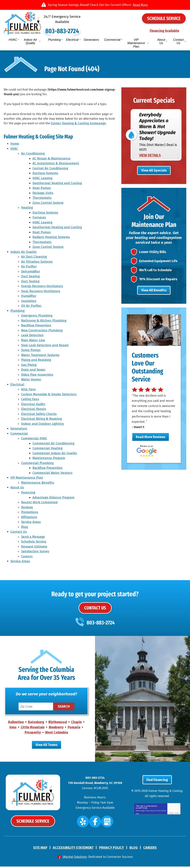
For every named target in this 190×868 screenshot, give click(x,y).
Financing (29, 494)
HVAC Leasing (43, 179)
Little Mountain (33, 729)
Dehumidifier (31, 273)
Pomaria (74, 729)
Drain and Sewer (34, 371)
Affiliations (30, 518)
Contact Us (19, 533)
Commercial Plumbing (38, 464)
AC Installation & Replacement (56, 165)
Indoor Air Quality (23, 253)
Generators (19, 430)
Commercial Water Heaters (53, 474)
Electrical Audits (34, 405)
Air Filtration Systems (37, 263)
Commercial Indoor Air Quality (55, 454)
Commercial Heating (48, 449)
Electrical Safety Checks (39, 415)
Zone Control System (49, 204)
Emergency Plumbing (37, 317)
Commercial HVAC (35, 440)
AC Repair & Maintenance (52, 160)
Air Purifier (30, 268)
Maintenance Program (49, 459)
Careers (27, 557)
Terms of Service (161, 815)
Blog (25, 528)
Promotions (30, 513)
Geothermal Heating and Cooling (58, 184)
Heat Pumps (42, 189)
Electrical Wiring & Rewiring (42, 420)
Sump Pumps (31, 351)
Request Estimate (35, 548)
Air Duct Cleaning (35, 258)
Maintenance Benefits (38, 484)
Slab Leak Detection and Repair (45, 346)
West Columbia (57, 735)
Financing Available (164, 30)
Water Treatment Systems (41, 356)
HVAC (14, 150)
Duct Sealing (31, 278)
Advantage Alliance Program (54, 499)
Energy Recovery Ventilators (43, 287)
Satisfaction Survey (36, 553)
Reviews (28, 508)
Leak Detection (33, 336)
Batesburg (36, 724)
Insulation (29, 302)
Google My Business (104, 824)
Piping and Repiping (37, 361)
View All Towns (46, 747)
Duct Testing (31, 282)
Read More (140, 5)
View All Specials (154, 164)
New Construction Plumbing (42, 331)
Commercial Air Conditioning (54, 444)
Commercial (19, 435)
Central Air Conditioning (51, 169)
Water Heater (32, 381)
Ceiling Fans (31, 400)
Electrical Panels (34, 410)
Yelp (87, 824)
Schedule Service (34, 543)
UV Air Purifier (32, 307)
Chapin (76, 724)
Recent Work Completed (40, 503)
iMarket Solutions (75, 858)
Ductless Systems (46, 174)
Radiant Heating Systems (52, 238)
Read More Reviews (151, 438)
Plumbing (17, 312)
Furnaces (40, 218)
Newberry (56, 729)
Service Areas (31, 523)
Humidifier (29, 297)
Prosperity (33, 735)
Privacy (171, 818)
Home (15, 145)
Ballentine (16, 724)
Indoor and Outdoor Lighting (43, 425)
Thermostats (42, 199)
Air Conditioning (33, 155)
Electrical (17, 386)
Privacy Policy (149, 815)
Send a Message (34, 538)
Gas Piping (29, 366)
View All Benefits (154, 291)
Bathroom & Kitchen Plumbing (44, 322)
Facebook (95, 824)
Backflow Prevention (37, 327)
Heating (28, 209)
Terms (177, 818)
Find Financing (157, 785)
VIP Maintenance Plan (27, 479)
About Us (17, 489)
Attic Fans (29, 390)
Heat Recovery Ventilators (41, 292)
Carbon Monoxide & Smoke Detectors (49, 395)
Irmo (13, 729)
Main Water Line (34, 341)
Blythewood (58, 724)
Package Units (43, 194)
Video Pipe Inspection (38, 376)
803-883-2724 (95, 26)
